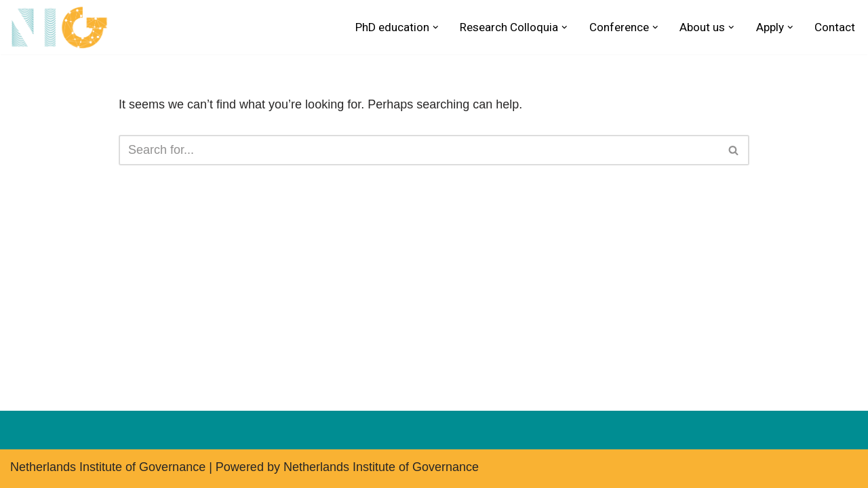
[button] (435, 27)
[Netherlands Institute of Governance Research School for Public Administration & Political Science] (63, 27)
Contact (835, 27)
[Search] (419, 150)
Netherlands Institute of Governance (108, 467)
